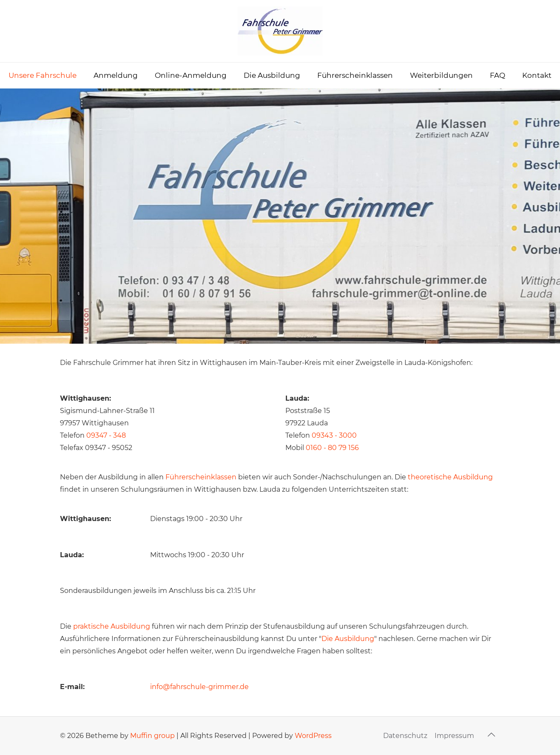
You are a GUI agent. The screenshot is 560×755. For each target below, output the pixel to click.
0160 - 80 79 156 (332, 448)
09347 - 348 (106, 435)
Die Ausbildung (348, 639)
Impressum (454, 736)
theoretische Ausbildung (450, 477)
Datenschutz (405, 736)
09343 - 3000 (334, 435)
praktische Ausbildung (112, 626)
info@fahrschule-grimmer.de (199, 687)
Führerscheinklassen (201, 477)
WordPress (313, 736)
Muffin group (152, 736)
